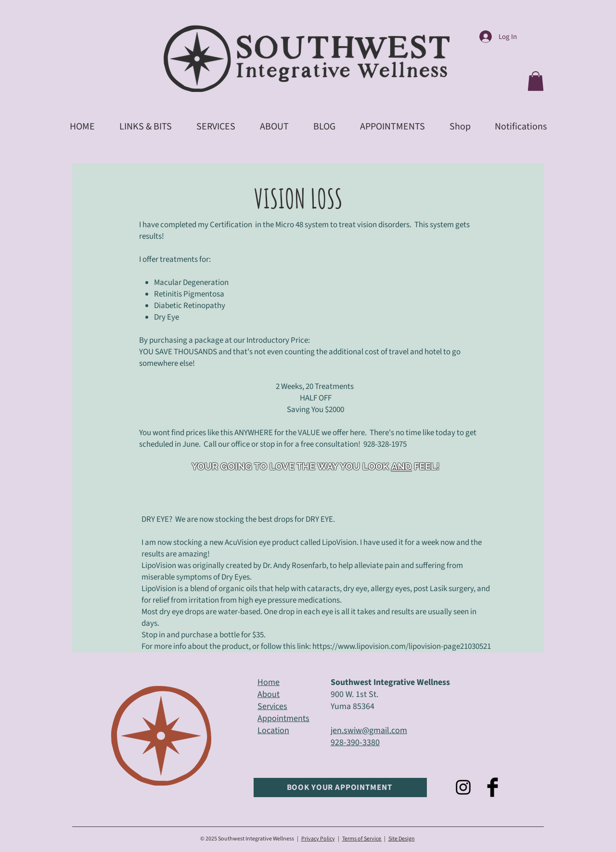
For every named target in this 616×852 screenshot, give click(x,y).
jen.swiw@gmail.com (369, 730)
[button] (536, 81)
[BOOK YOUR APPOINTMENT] (340, 787)
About (269, 694)
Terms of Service (362, 839)
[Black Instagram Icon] (463, 787)
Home (269, 682)
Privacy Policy (318, 839)
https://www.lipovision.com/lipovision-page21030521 (402, 646)
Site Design (402, 839)
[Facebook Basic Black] (493, 787)
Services (272, 706)
